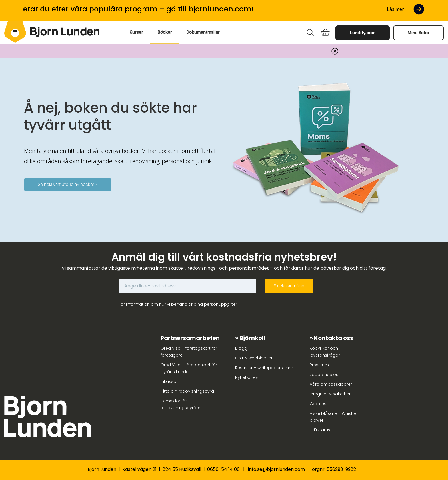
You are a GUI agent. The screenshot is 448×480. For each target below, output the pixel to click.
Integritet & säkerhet (330, 394)
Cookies (318, 404)
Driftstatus (320, 430)
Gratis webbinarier (254, 358)
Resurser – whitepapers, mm (264, 368)
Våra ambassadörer (331, 384)
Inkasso (168, 381)
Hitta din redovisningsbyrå (187, 391)
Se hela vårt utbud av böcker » (68, 184)
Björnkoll (252, 338)
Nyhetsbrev (247, 377)
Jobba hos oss (325, 375)
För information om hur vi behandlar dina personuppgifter (178, 304)
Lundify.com (363, 33)
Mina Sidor (418, 33)
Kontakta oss (334, 338)
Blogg (241, 348)
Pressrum (319, 365)
